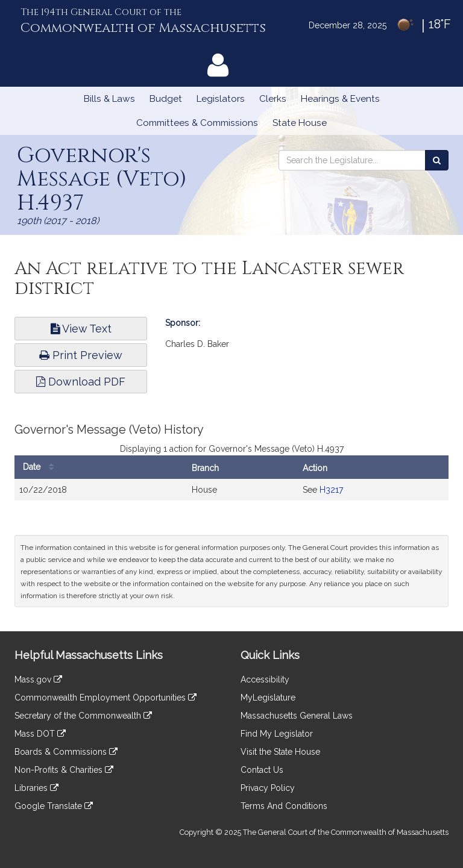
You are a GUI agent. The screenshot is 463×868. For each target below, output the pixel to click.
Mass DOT (40, 734)
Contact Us (262, 770)
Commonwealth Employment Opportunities (106, 698)
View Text (81, 329)
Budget (166, 99)
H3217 (331, 490)
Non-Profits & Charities (64, 770)
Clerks (273, 99)
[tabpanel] (231, 468)
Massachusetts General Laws (297, 716)
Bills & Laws (109, 99)
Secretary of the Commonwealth (83, 716)
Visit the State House (280, 752)
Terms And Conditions (284, 806)
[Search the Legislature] (437, 160)
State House (300, 123)
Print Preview (81, 355)
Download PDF (81, 382)
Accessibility (265, 679)
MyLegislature (268, 698)
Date (41, 467)
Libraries (36, 788)
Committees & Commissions (197, 123)
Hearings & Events (340, 99)
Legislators (221, 99)
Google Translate (54, 806)
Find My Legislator (277, 734)
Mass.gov (38, 679)
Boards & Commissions (66, 752)
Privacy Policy (268, 788)
